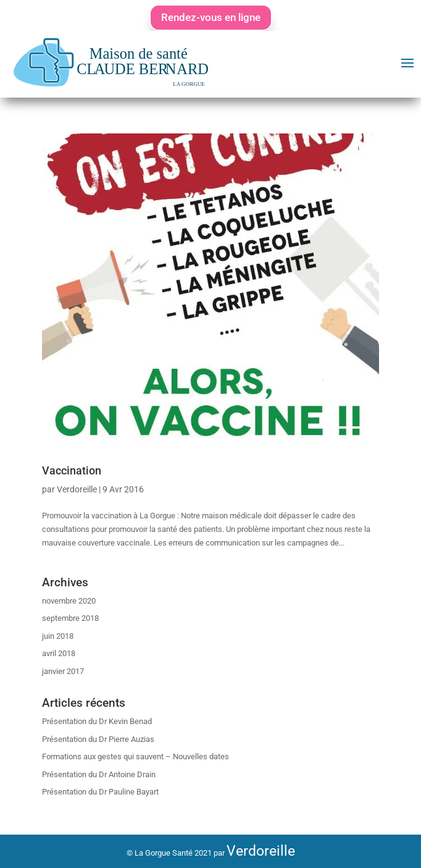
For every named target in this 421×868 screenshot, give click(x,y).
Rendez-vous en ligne (211, 17)
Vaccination (72, 470)
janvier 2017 (63, 671)
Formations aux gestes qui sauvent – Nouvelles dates (135, 756)
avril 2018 (59, 653)
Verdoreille (77, 489)
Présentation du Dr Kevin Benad (97, 721)
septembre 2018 (70, 618)
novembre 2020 (69, 601)
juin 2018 (58, 636)
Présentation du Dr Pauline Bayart (100, 792)
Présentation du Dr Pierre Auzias (98, 739)
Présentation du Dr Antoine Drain (99, 774)
